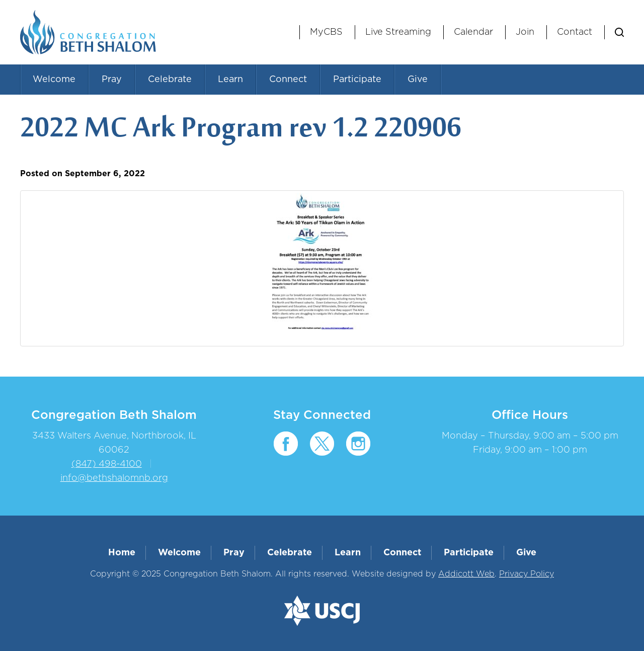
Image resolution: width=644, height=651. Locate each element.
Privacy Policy (527, 574)
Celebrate (170, 80)
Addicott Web (466, 574)
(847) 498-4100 (107, 464)
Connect (288, 80)
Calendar (473, 32)
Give (418, 80)
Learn (230, 80)
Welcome (54, 80)
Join (525, 32)
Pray (112, 80)
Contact (575, 32)
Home (122, 553)
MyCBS (326, 32)
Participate (357, 80)
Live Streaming (398, 32)
